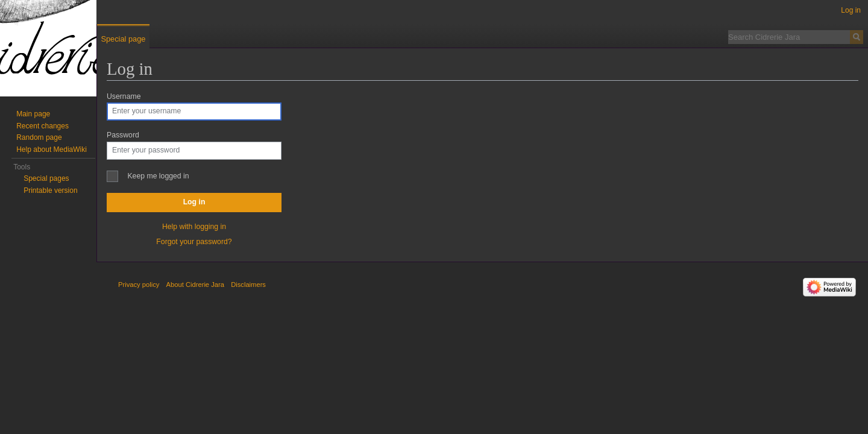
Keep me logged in (158, 176)
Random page (39, 137)
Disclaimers (248, 285)
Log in (194, 202)
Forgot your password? (194, 242)
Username (124, 96)
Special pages (46, 178)
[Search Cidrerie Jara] (789, 37)
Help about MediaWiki (52, 149)
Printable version (50, 190)
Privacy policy (139, 285)
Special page (123, 39)
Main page (33, 114)
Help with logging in (194, 227)
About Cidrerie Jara (195, 285)
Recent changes (42, 126)
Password (123, 135)
